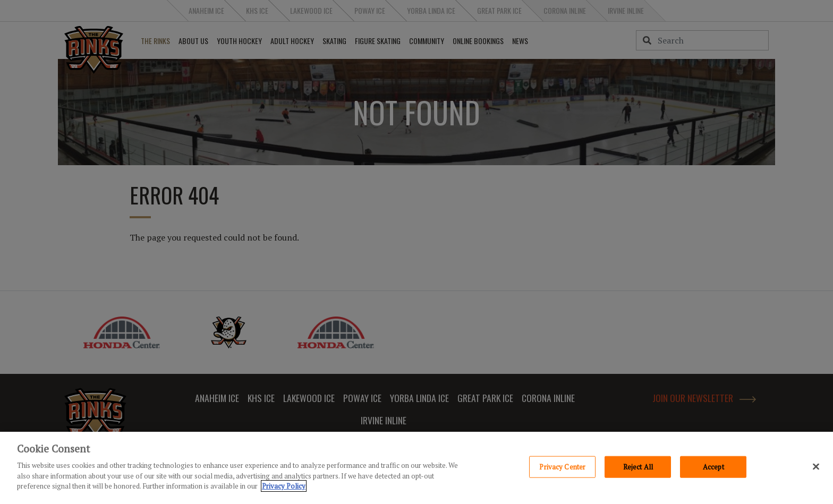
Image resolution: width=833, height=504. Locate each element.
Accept (713, 466)
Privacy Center (562, 466)
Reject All (638, 466)
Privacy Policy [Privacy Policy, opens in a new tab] (284, 486)
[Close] (816, 466)
